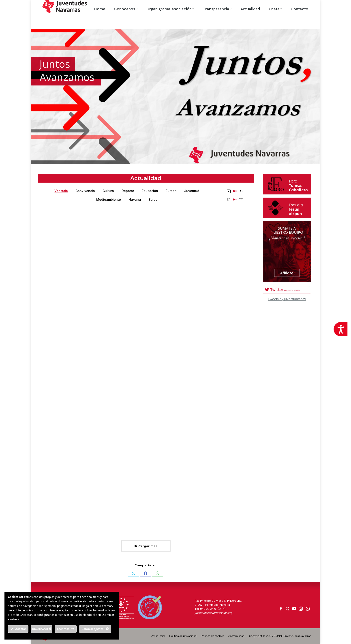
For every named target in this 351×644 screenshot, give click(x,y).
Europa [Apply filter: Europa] (171, 191)
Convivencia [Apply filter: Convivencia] (85, 191)
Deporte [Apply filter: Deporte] (128, 191)
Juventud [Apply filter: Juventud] (192, 191)
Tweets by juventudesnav (287, 299)
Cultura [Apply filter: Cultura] (108, 191)
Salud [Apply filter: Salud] (153, 199)
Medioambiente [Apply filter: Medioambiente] (109, 199)
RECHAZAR (42, 629)
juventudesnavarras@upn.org (213, 613)
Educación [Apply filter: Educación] (150, 191)
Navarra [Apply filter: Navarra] (135, 199)
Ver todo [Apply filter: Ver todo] (61, 191)
